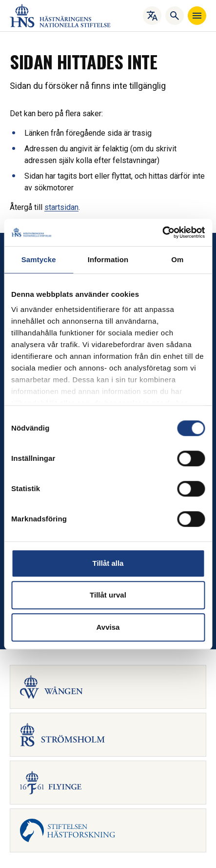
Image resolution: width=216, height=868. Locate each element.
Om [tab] (177, 259)
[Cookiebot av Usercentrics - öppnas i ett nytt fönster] (162, 232)
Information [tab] (108, 259)
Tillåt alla (108, 563)
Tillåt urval (108, 595)
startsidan (61, 207)
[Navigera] (197, 16)
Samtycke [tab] (39, 259)
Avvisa (108, 627)
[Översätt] (152, 16)
